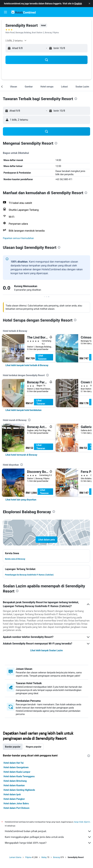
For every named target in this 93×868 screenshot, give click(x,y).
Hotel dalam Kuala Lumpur (17, 772)
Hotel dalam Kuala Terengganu (19, 776)
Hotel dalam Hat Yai (14, 763)
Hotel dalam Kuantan (14, 785)
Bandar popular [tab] (13, 747)
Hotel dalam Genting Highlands (19, 790)
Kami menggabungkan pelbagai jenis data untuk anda (48, 837)
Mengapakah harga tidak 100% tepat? (48, 843)
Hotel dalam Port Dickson (16, 808)
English (78, 4)
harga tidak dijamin (82, 822)
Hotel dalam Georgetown (16, 767)
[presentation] (76, 99)
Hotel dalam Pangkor (14, 799)
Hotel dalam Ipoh (12, 794)
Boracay (57, 857)
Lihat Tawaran (42, 357)
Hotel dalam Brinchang (15, 781)
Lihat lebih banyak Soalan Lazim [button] (46, 650)
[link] (27, 365)
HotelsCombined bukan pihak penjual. (48, 831)
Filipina (28, 857)
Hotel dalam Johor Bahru (16, 803)
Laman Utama (15, 857)
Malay (44, 857)
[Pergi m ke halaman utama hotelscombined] (23, 12)
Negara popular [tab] (34, 747)
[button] (89, 4)
